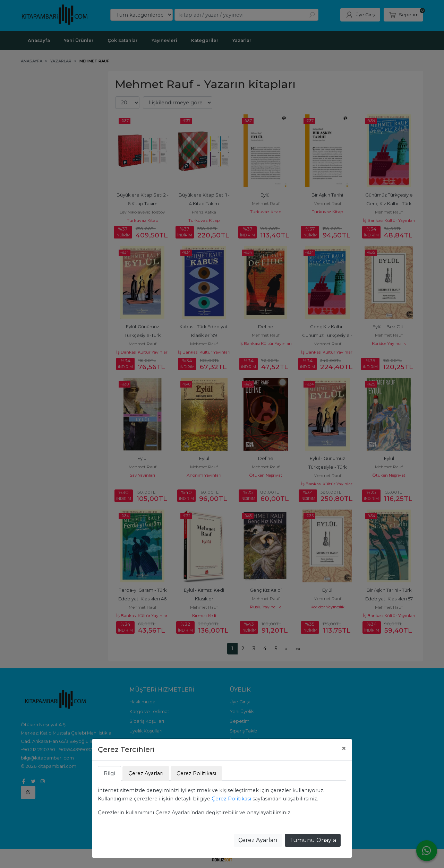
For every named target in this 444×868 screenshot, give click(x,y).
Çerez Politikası (231, 799)
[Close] (344, 748)
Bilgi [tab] (109, 773)
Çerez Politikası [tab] (196, 773)
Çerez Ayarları (258, 840)
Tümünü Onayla (313, 840)
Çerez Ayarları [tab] (146, 773)
